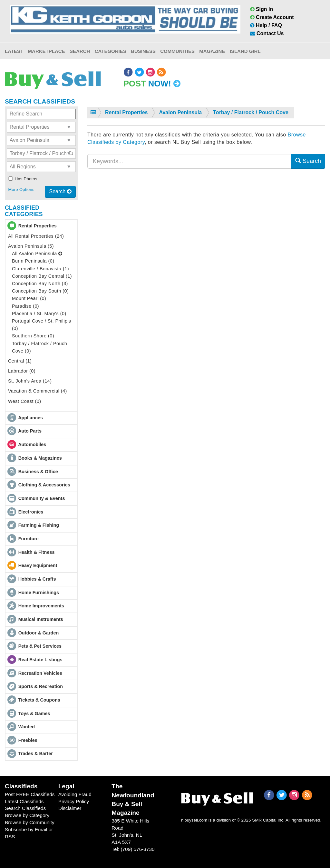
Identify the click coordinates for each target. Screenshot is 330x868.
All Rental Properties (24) (36, 236)
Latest (14, 51)
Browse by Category (27, 815)
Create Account (272, 17)
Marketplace (47, 51)
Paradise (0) (25, 306)
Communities (177, 51)
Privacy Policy (74, 801)
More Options (21, 190)
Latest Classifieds (24, 801)
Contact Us (267, 33)
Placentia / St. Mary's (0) (39, 314)
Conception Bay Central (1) (42, 276)
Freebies (28, 740)
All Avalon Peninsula (37, 254)
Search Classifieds (25, 808)
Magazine (212, 51)
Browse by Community (30, 822)
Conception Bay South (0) (40, 291)
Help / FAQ (266, 25)
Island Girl (245, 51)
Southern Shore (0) (33, 336)
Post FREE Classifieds (30, 794)
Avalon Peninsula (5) (31, 246)
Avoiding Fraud (75, 794)
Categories (111, 51)
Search (80, 51)
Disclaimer (70, 808)
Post (152, 84)
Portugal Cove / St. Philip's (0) (41, 325)
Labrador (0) (22, 371)
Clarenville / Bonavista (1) (40, 269)
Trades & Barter (36, 753)
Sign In (262, 9)
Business (143, 51)
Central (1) (20, 361)
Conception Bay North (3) (40, 284)
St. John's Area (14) (30, 381)
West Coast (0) (24, 401)
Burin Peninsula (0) (33, 261)
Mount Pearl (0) (29, 298)
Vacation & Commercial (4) (38, 391)
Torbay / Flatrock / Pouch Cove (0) (39, 347)
